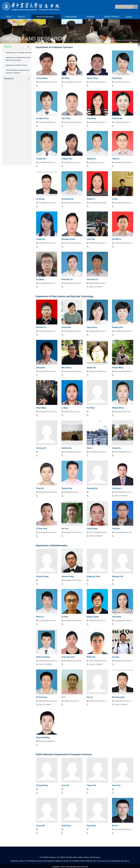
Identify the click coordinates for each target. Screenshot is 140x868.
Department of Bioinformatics (17, 65)
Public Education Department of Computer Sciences (18, 71)
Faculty (135, 40)
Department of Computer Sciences (19, 52)
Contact (129, 17)
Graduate (90, 17)
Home (9, 17)
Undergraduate (71, 17)
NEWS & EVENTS (112, 17)
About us (21, 17)
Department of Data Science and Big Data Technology (18, 59)
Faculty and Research (45, 17)
